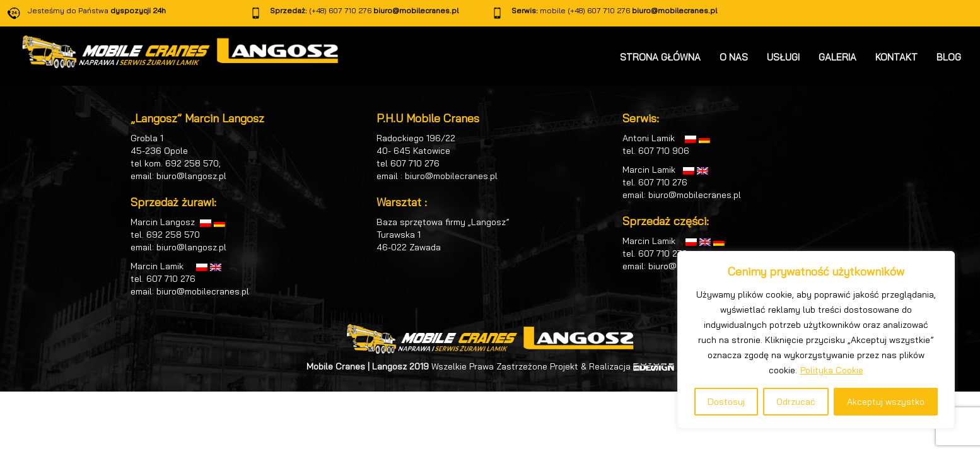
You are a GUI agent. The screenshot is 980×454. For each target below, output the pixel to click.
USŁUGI (783, 57)
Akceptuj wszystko (886, 402)
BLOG (949, 57)
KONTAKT (896, 57)
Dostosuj (726, 402)
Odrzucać (796, 402)
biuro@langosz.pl (191, 176)
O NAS (734, 57)
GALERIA (837, 57)
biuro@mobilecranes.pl (416, 10)
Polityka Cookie (832, 370)
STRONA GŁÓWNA (660, 57)
